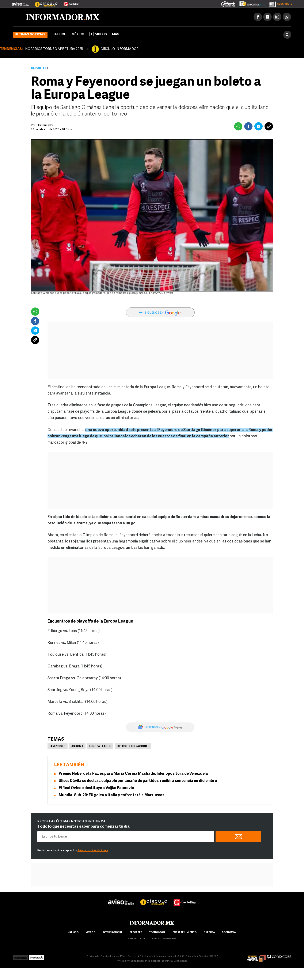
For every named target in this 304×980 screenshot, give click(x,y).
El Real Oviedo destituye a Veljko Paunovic (96, 788)
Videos (98, 34)
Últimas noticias (30, 35)
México (78, 34)
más (119, 34)
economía (229, 932)
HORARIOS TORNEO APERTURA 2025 (54, 49)
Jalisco (60, 34)
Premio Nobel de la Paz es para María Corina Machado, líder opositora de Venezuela (133, 774)
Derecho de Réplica (150, 961)
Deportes (39, 68)
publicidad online (164, 939)
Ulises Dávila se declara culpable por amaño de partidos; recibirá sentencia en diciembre (138, 781)
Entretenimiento (185, 932)
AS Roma (77, 746)
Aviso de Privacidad (127, 961)
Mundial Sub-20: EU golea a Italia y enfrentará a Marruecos (111, 795)
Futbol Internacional (133, 746)
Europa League (100, 746)
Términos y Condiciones (93, 850)
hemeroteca (136, 939)
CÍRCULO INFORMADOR (119, 49)
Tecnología (157, 932)
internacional (112, 932)
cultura (209, 932)
